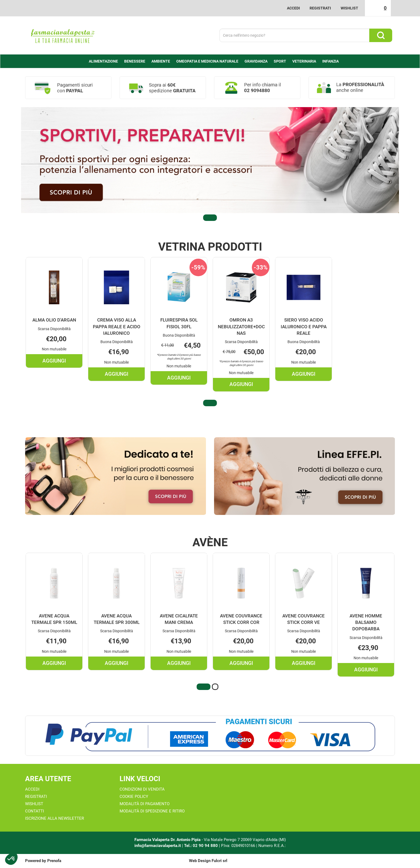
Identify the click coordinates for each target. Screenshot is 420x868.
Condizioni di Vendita (142, 789)
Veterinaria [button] (304, 61)
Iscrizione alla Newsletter (55, 818)
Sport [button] (280, 61)
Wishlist (349, 8)
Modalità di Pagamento (145, 804)
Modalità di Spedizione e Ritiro (152, 811)
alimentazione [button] (103, 61)
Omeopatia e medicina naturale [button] (207, 61)
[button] (210, 218)
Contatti (35, 811)
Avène (210, 542)
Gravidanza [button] (256, 61)
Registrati (320, 8)
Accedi (293, 8)
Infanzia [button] (331, 61)
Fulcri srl (219, 861)
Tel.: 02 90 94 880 (201, 846)
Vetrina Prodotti (210, 247)
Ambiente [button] (161, 61)
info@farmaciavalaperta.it (158, 846)
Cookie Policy (134, 797)
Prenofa (54, 861)
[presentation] (14, 326)
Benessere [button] (135, 61)
